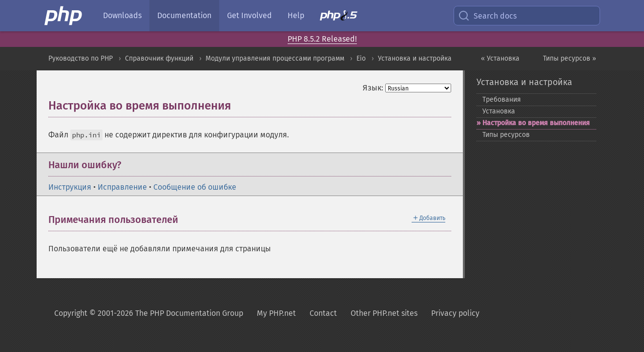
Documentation (184, 15)
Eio (361, 58)
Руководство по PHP (81, 58)
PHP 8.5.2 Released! (322, 39)
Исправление (122, 187)
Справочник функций (159, 58)
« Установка (500, 58)
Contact (323, 313)
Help (296, 15)
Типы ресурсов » (570, 58)
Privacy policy (455, 313)
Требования (502, 99)
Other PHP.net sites (384, 313)
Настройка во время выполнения (536, 123)
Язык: (373, 88)
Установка (499, 111)
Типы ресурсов (506, 135)
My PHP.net (276, 313)
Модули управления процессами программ (275, 58)
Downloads (122, 15)
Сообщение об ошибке (195, 187)
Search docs (487, 16)
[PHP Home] (64, 16)
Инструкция (70, 187)
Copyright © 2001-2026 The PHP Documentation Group (149, 313)
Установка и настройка (415, 58)
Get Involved (249, 15)
